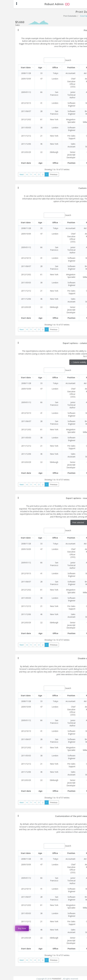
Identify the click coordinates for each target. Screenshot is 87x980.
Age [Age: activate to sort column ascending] (27, 67)
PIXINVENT (43, 979)
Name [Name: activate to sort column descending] (75, 67)
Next (8, 174)
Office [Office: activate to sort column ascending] (42, 67)
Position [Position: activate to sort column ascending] (58, 67)
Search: (44, 60)
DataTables (72, 16)
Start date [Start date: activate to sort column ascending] (12, 67)
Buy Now (9, 928)
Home (83, 16)
